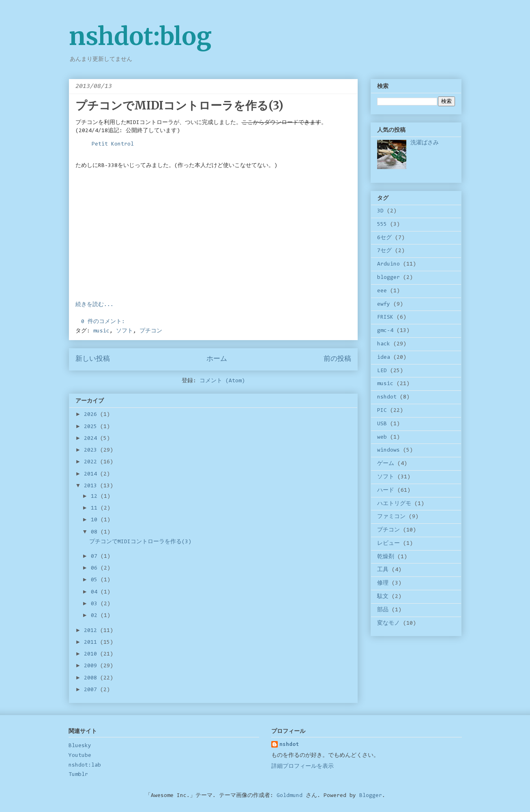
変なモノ (388, 623)
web (382, 437)
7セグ (384, 251)
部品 (383, 610)
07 (96, 557)
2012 (92, 631)
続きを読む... (94, 305)
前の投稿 (337, 359)
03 (96, 604)
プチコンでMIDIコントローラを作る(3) (179, 105)
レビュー (388, 544)
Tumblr (78, 775)
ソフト (124, 331)
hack (384, 344)
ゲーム (386, 464)
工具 (383, 570)
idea (384, 358)
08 (96, 532)
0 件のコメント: (105, 322)
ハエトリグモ (394, 504)
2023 (92, 450)
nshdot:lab (85, 765)
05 (96, 580)
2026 (92, 415)
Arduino (388, 264)
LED (382, 371)
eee (382, 291)
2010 (92, 654)
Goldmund (290, 796)
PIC (382, 411)
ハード (386, 491)
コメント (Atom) (222, 381)
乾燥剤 (386, 557)
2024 (92, 439)
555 (382, 225)
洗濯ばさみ (425, 143)
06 (96, 568)
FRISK (385, 317)
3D (380, 211)
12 (96, 497)
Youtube (80, 756)
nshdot (387, 397)
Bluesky (80, 746)
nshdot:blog (140, 36)
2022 (92, 462)
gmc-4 (385, 331)
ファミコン (391, 517)
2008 (92, 678)
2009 (92, 666)
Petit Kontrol (113, 144)
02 (96, 616)
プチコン (151, 331)
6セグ (384, 238)
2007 (92, 690)
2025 (92, 427)
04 (96, 592)
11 (96, 508)
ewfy (384, 304)
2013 (92, 486)
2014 (92, 474)
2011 (92, 643)
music (101, 331)
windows (388, 450)
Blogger (371, 796)
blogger (388, 278)
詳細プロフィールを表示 (303, 767)
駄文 (383, 597)
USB (382, 424)
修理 (383, 583)
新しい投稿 (93, 359)
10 (96, 520)
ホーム (217, 359)
